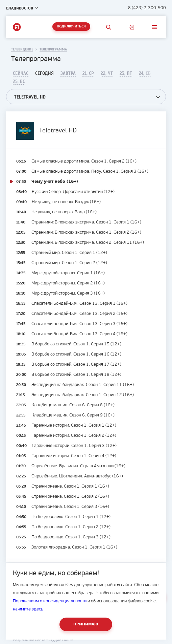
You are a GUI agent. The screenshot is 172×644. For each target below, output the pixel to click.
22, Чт (107, 73)
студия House (61, 640)
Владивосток (20, 8)
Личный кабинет (131, 27)
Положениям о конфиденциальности (50, 601)
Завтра (68, 73)
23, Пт (126, 73)
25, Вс (19, 82)
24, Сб (145, 73)
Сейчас (21, 73)
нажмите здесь (28, 609)
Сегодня (44, 73)
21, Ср (88, 73)
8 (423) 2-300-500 (147, 8)
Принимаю (86, 624)
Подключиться (71, 27)
